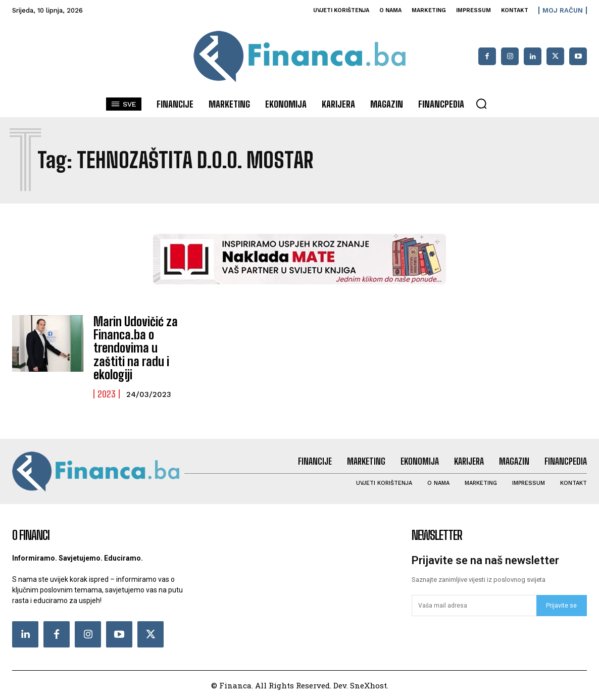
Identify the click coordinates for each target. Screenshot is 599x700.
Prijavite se (561, 606)
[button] (481, 104)
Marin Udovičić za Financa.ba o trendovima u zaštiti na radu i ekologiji (136, 348)
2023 (107, 394)
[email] (474, 606)
